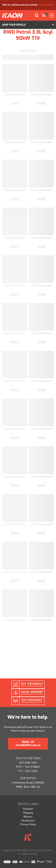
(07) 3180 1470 (28, 763)
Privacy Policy (28, 825)
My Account (28, 821)
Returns (28, 817)
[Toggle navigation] (36, 15)
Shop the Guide (46, 5)
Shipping (28, 813)
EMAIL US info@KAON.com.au (28, 744)
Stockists (28, 809)
